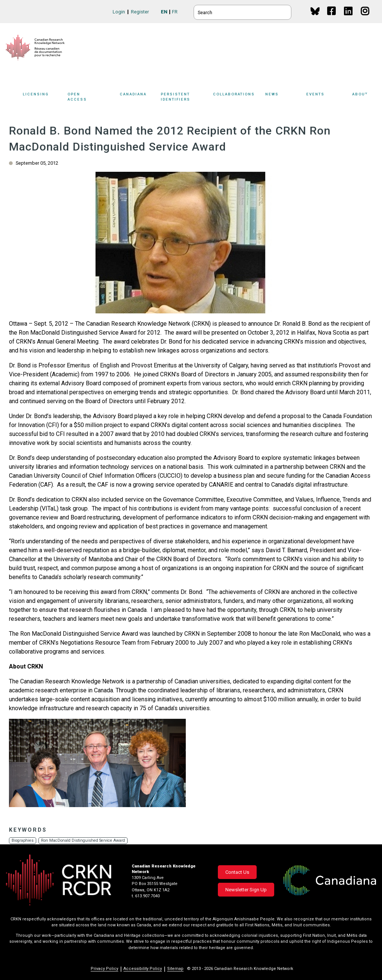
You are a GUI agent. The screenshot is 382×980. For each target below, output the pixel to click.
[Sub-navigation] (42, 98)
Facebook (332, 18)
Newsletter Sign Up (246, 890)
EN (164, 12)
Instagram (365, 18)
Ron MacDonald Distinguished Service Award (85, 840)
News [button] (284, 98)
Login (119, 12)
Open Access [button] (92, 98)
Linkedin (349, 18)
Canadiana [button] (138, 98)
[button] (97, 763)
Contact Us (237, 872)
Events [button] (327, 98)
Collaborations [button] (239, 98)
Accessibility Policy (143, 969)
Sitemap (175, 969)
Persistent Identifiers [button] (187, 98)
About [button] (364, 98)
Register (140, 12)
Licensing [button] (43, 98)
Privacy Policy (104, 969)
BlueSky (315, 11)
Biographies (23, 840)
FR (175, 12)
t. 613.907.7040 (146, 896)
